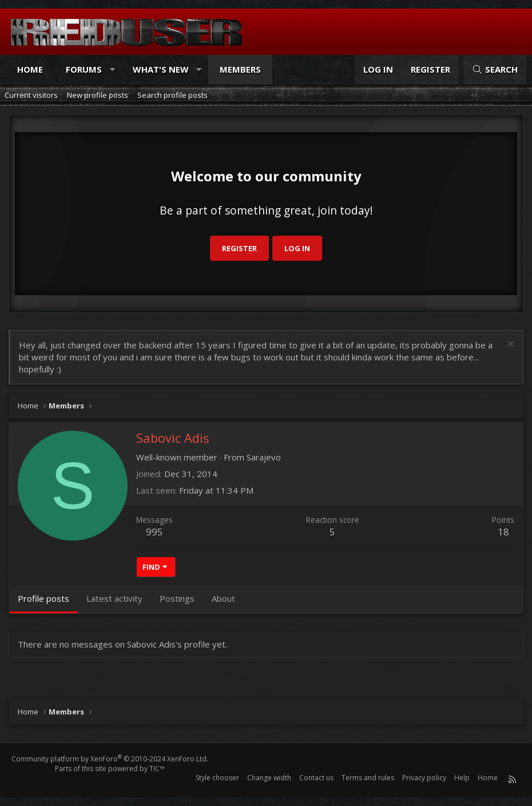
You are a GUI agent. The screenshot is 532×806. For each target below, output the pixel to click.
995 (154, 532)
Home (30, 69)
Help (462, 778)
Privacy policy (424, 778)
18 (503, 532)
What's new (161, 69)
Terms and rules (368, 778)
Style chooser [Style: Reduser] (217, 778)
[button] (112, 70)
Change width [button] (269, 778)
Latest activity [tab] (114, 598)
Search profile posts (172, 95)
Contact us (316, 778)
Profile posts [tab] (43, 598)
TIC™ (157, 769)
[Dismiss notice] (509, 345)
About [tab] (223, 598)
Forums (84, 69)
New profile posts (98, 95)
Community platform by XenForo (110, 759)
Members (240, 69)
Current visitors (31, 95)
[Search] (495, 70)
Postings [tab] (177, 598)
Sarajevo (264, 457)
